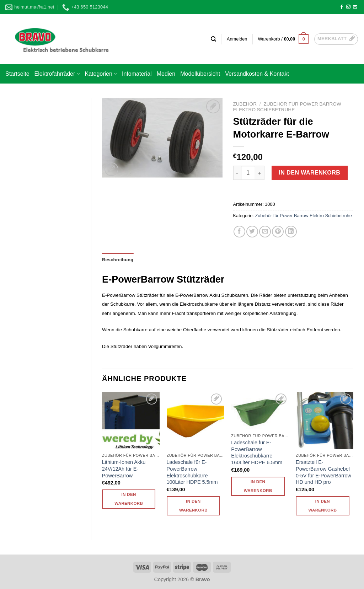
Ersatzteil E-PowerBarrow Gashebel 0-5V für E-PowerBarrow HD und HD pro (323, 472)
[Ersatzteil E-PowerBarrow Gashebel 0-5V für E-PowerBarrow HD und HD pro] (325, 421)
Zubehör (245, 104)
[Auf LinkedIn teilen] (291, 232)
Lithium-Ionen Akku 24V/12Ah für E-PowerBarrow (124, 469)
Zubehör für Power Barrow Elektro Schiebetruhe (287, 107)
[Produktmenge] (248, 173)
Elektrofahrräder (57, 74)
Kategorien (101, 74)
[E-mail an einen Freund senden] (265, 232)
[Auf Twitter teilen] (252, 232)
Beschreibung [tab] (118, 260)
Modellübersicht (200, 74)
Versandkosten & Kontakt (257, 74)
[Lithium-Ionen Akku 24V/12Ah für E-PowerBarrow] (131, 421)
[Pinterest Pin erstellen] (278, 232)
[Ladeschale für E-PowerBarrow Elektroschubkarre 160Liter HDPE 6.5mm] (260, 411)
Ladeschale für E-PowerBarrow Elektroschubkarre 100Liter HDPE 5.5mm (192, 472)
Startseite (17, 74)
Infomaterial (137, 74)
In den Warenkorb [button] (129, 499)
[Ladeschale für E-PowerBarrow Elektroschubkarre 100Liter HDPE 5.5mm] (196, 421)
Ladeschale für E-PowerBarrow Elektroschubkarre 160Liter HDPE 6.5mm (257, 453)
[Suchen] (213, 39)
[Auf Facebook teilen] (239, 232)
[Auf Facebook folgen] (342, 7)
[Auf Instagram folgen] (348, 7)
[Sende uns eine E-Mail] (355, 7)
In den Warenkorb (309, 173)
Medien (166, 74)
